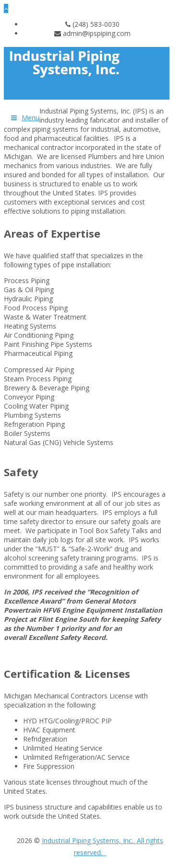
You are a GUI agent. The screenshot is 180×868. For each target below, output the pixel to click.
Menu (30, 118)
